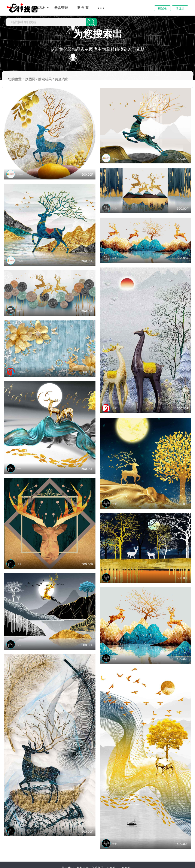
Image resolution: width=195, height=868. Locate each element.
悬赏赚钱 (61, 8)
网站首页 (17, 8)
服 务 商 (83, 8)
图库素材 (39, 8)
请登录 (162, 8)
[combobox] (46, 22)
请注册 (180, 8)
